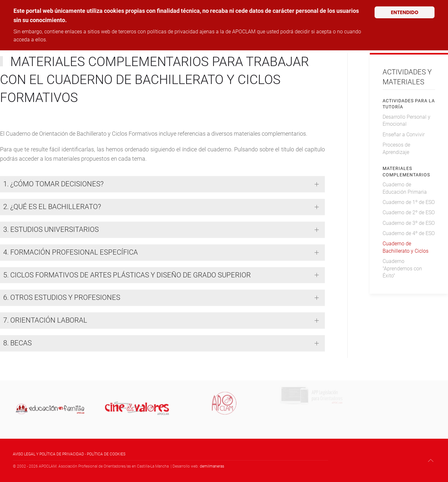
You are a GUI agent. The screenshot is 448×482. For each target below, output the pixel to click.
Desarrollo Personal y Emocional (406, 120)
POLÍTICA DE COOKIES (106, 454)
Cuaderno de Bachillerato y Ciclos (406, 247)
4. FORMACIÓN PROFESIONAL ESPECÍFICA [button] (71, 252)
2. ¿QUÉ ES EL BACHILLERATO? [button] (52, 207)
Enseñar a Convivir (404, 135)
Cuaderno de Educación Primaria (405, 188)
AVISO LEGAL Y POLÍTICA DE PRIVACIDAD (48, 454)
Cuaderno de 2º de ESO (409, 212)
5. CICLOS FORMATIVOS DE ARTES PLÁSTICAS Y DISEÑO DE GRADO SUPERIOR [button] (127, 275)
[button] (431, 461)
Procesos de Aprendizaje (396, 148)
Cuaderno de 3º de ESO (409, 223)
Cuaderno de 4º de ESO (409, 233)
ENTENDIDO (405, 12)
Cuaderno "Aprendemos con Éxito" (402, 268)
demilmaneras (212, 466)
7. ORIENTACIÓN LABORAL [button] (45, 320)
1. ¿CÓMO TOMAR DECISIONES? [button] (53, 184)
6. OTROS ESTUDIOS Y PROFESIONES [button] (62, 297)
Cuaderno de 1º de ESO (409, 202)
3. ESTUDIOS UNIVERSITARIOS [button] (51, 229)
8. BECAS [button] (17, 343)
